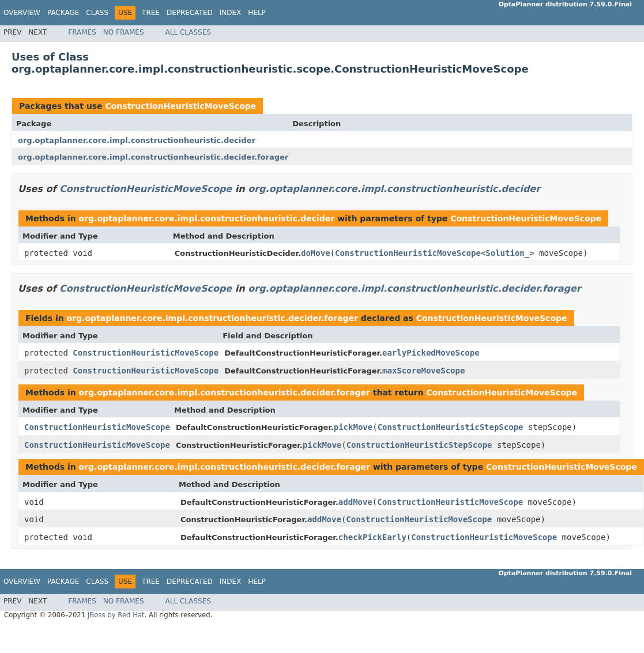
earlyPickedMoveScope (431, 353)
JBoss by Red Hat (116, 615)
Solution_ (507, 253)
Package (63, 13)
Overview (22, 13)
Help (257, 13)
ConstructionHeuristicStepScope (451, 427)
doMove (316, 253)
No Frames (124, 32)
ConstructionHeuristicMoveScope (180, 106)
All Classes (188, 32)
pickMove (353, 427)
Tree (151, 13)
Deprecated (190, 13)
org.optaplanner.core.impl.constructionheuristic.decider (137, 140)
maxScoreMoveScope (423, 371)
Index (231, 13)
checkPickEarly (372, 537)
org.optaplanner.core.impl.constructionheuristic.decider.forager (153, 157)
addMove (355, 502)
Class (97, 13)
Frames (82, 32)
